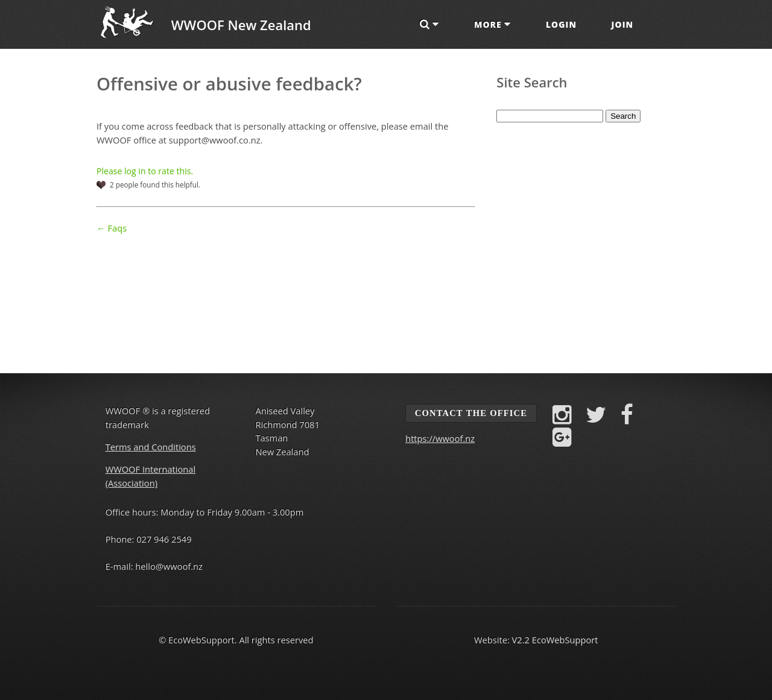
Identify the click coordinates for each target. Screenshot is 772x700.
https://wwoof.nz (440, 438)
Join (623, 24)
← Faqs (112, 228)
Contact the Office (471, 413)
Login (561, 24)
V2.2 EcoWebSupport (555, 640)
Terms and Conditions (151, 447)
